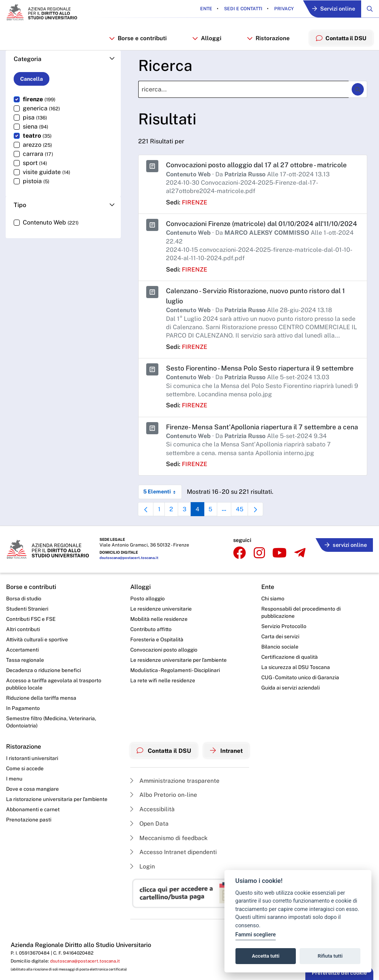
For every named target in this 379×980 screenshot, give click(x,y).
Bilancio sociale (282, 669)
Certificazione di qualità (292, 679)
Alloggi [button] (207, 39)
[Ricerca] (243, 91)
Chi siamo (275, 619)
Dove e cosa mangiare (33, 814)
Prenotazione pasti (29, 845)
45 (244, 533)
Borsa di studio (24, 619)
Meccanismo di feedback (168, 862)
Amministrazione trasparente (174, 804)
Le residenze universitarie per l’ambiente (177, 682)
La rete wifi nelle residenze (161, 703)
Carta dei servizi (282, 658)
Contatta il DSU (163, 774)
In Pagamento (23, 732)
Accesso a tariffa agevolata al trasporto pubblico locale (55, 707)
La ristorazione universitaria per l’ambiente (57, 824)
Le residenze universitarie (159, 630)
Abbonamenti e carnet (33, 835)
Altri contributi (23, 651)
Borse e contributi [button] (139, 39)
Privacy (281, 9)
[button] (63, 61)
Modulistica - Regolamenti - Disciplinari (174, 693)
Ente (204, 9)
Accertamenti (23, 672)
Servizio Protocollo (286, 648)
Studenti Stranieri (27, 630)
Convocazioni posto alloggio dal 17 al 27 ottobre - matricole (259, 167)
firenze (195, 204)
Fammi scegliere (256, 935)
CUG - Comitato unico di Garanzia (303, 700)
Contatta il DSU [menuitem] (340, 39)
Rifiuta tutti (330, 956)
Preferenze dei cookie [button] (339, 973)
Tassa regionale (25, 682)
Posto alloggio (146, 619)
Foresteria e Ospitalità (155, 661)
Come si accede (25, 793)
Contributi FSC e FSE (31, 640)
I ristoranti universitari (32, 782)
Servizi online (332, 9)
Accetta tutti (266, 956)
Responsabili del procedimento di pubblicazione (303, 634)
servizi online (345, 565)
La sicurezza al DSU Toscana (298, 689)
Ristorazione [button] (267, 39)
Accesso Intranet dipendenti (173, 877)
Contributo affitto (149, 651)
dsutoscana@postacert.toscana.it (130, 579)
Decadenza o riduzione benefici (44, 693)
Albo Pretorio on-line (162, 818)
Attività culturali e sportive (37, 661)
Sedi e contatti (240, 9)
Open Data (148, 847)
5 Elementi (163, 514)
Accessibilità (151, 833)
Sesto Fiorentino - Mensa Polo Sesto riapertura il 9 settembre (262, 380)
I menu (14, 803)
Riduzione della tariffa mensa (42, 721)
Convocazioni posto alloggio (163, 672)
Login (141, 891)
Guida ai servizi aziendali (292, 710)
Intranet (227, 774)
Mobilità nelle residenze (157, 640)
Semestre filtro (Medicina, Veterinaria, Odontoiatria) (51, 746)
